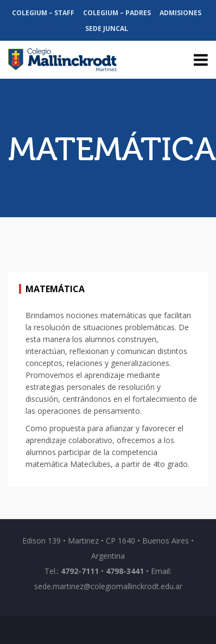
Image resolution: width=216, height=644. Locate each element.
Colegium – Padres (117, 13)
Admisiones (180, 13)
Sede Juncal (107, 29)
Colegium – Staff (43, 13)
